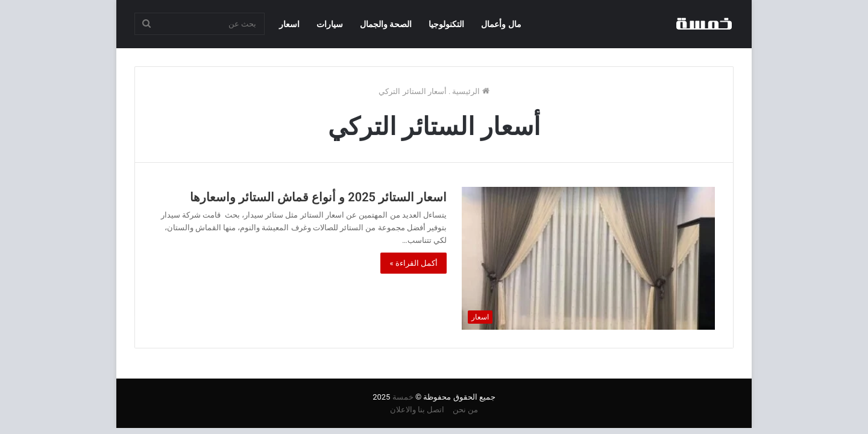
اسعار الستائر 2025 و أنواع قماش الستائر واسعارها (318, 197)
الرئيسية (470, 91)
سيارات (330, 24)
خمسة (403, 397)
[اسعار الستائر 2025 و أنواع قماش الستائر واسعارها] (588, 258)
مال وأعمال (501, 24)
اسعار (289, 24)
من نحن (465, 410)
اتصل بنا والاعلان (417, 410)
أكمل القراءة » (414, 263)
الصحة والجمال (386, 24)
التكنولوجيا (446, 24)
